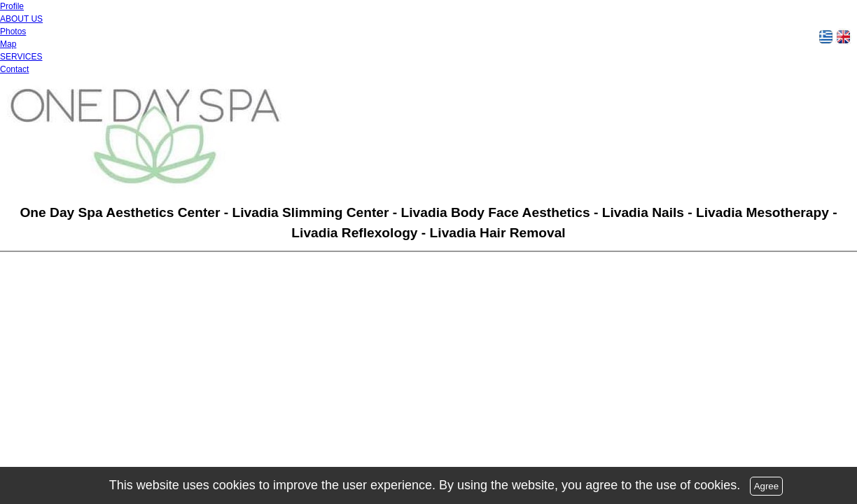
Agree (767, 486)
